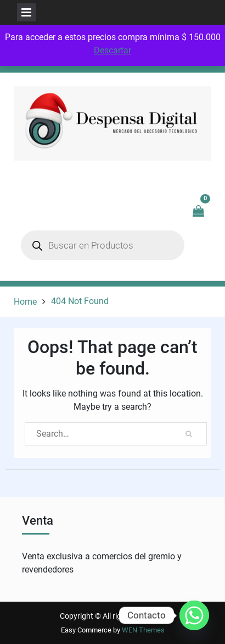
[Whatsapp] (194, 615)
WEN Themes (143, 630)
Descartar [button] (113, 50)
